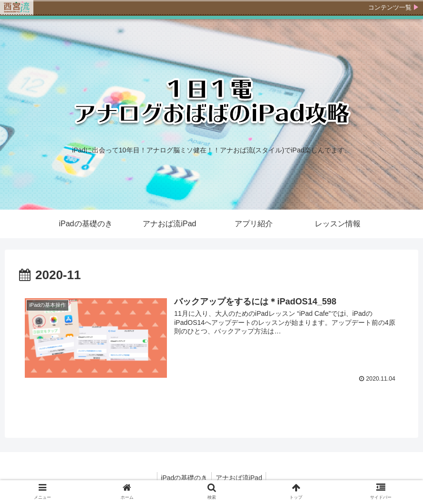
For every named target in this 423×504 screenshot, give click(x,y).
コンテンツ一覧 (390, 7)
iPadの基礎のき (183, 478)
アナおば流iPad (240, 478)
